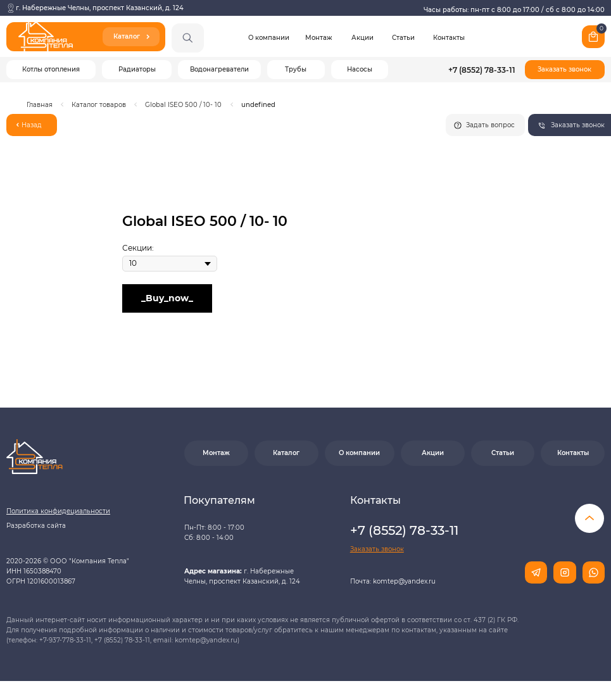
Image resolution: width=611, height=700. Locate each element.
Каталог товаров (99, 105)
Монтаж (318, 38)
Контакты (449, 38)
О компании (269, 38)
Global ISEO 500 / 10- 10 (183, 105)
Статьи (403, 38)
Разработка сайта (36, 526)
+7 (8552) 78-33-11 (482, 70)
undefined (258, 105)
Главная (40, 105)
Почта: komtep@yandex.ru (393, 581)
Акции (362, 38)
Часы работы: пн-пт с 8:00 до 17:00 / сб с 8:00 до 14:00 (514, 10)
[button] (565, 70)
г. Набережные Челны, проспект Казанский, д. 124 (100, 8)
